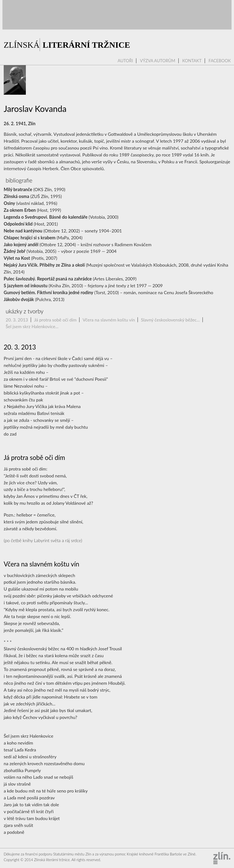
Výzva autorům (158, 61)
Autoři (125, 61)
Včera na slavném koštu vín (109, 320)
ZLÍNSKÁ (67, 45)
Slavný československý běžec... (170, 320)
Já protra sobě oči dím (55, 320)
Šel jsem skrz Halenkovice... (32, 326)
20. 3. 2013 (17, 320)
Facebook (220, 61)
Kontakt (192, 61)
